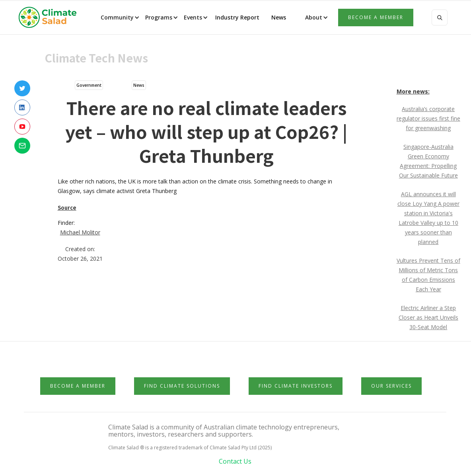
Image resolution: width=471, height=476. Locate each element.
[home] (50, 18)
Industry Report (237, 17)
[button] (119, 18)
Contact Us (235, 461)
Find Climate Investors (296, 386)
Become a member (376, 17)
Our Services (391, 386)
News (278, 17)
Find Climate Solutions (182, 386)
